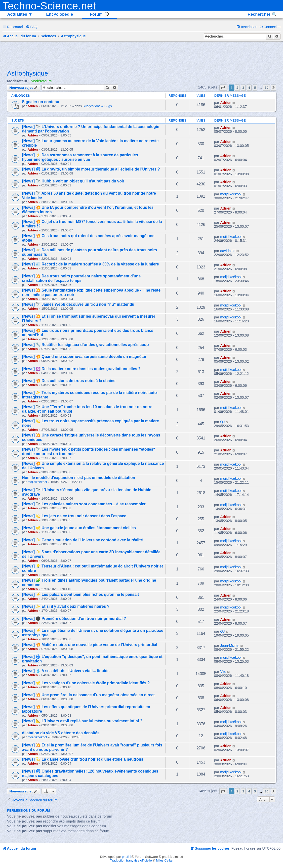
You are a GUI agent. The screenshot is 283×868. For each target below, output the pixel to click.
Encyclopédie (60, 14)
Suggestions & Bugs (97, 106)
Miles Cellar (164, 860)
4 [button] (249, 87)
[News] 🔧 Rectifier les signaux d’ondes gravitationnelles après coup (85, 345)
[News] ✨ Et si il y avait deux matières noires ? (66, 606)
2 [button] (237, 87)
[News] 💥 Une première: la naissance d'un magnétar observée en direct (88, 695)
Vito (223, 672)
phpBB (127, 857)
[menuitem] (32, 27)
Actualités (20, 14)
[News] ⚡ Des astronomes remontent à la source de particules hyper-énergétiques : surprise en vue (80, 157)
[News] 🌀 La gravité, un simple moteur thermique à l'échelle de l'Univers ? (91, 169)
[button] (223, 87)
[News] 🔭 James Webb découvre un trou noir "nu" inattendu (78, 304)
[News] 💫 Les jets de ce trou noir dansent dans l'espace (74, 516)
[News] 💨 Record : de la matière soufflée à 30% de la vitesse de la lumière (90, 264)
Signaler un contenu (40, 102)
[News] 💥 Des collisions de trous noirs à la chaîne (69, 381)
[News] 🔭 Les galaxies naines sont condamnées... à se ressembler (84, 504)
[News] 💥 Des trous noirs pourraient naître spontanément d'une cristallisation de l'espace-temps (81, 278)
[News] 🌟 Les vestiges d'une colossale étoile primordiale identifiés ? (86, 683)
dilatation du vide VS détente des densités (61, 733)
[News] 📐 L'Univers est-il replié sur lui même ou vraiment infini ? (82, 721)
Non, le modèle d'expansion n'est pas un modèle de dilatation (78, 478)
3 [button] (243, 87)
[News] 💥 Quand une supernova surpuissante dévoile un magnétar (84, 357)
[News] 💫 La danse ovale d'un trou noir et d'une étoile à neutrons (82, 759)
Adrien (33, 106)
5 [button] (255, 87)
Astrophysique (27, 73)
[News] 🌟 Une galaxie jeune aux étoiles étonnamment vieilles (79, 528)
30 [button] (266, 87)
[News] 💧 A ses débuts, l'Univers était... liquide (66, 671)
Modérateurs (41, 81)
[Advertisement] (141, 55)
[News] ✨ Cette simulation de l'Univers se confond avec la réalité (82, 540)
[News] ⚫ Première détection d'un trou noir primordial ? (74, 619)
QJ (222, 422)
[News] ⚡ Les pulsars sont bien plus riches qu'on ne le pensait (80, 594)
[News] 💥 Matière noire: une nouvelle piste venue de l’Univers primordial (89, 645)
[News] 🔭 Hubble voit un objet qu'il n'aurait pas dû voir (73, 181)
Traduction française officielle (131, 860)
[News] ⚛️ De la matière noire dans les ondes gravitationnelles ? (81, 369)
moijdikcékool (231, 194)
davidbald (228, 251)
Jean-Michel (230, 646)
